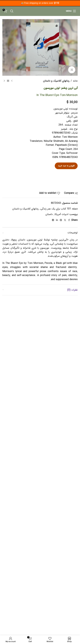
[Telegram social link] (53, 220)
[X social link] (65, 220)
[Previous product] (12, 81)
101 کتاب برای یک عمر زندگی (56, 209)
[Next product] (4, 81)
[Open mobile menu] (71, 11)
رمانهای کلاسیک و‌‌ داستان (56, 81)
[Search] (12, 11)
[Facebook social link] (69, 220)
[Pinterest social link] (61, 220)
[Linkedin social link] (57, 220)
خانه (75, 81)
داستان (49, 214)
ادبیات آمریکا (61, 214)
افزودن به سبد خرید (66, 166)
